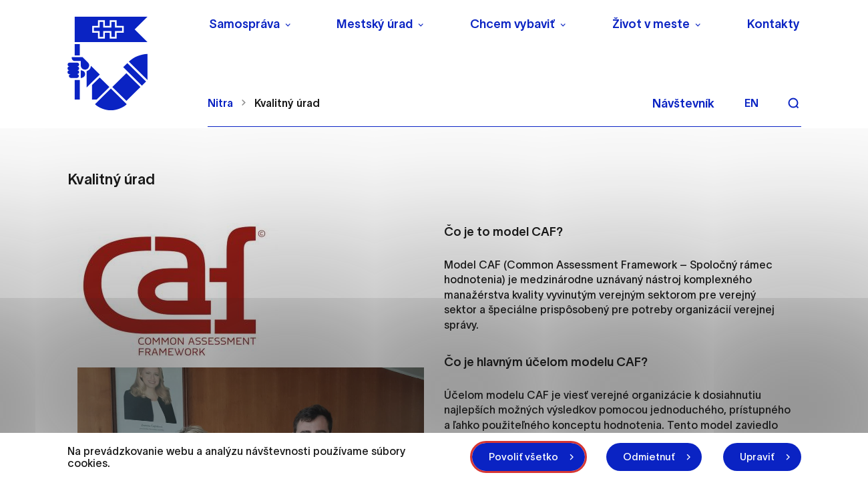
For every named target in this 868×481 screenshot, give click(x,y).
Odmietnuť (649, 457)
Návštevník (683, 104)
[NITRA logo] (129, 63)
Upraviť (757, 457)
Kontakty (774, 24)
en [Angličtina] (751, 103)
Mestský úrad (375, 24)
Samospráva (244, 24)
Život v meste (651, 24)
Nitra (220, 103)
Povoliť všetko (523, 457)
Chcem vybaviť (512, 24)
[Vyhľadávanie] (793, 103)
